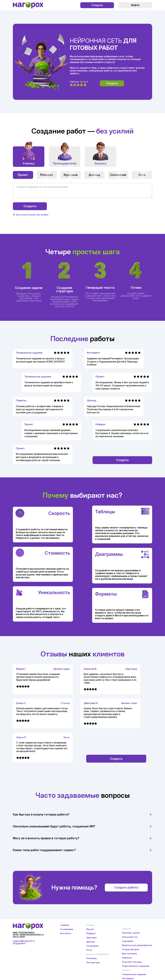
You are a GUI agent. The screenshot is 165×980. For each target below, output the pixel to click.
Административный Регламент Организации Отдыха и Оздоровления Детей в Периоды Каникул (113, 362)
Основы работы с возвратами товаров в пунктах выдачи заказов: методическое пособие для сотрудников (39, 409)
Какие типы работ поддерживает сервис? (44, 850)
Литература (93, 962)
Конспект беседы (132, 962)
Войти (135, 5)
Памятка (21, 400)
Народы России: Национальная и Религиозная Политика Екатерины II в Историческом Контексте (113, 409)
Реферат (47, 175)
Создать (97, 5)
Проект (23, 175)
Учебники (92, 958)
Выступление (130, 954)
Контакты (66, 933)
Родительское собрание (136, 966)
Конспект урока (131, 933)
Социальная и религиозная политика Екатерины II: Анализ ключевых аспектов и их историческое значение (122, 433)
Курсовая (71, 175)
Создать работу (126, 887)
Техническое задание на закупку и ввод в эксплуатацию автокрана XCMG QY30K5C (40, 360)
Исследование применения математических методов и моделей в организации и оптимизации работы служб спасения (42, 457)
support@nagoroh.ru (24, 941)
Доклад (94, 175)
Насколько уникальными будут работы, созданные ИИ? (54, 826)
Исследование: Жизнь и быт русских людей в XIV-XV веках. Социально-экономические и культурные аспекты (122, 385)
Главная (65, 925)
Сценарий (128, 941)
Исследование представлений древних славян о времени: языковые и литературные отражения (51, 433)
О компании (67, 929)
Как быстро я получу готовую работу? (41, 814)
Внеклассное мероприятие (137, 945)
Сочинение (118, 175)
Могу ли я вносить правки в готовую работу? (46, 838)
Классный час (130, 937)
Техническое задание (29, 353)
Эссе (142, 175)
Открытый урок (131, 949)
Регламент (94, 353)
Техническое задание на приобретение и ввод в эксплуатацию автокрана (49, 384)
